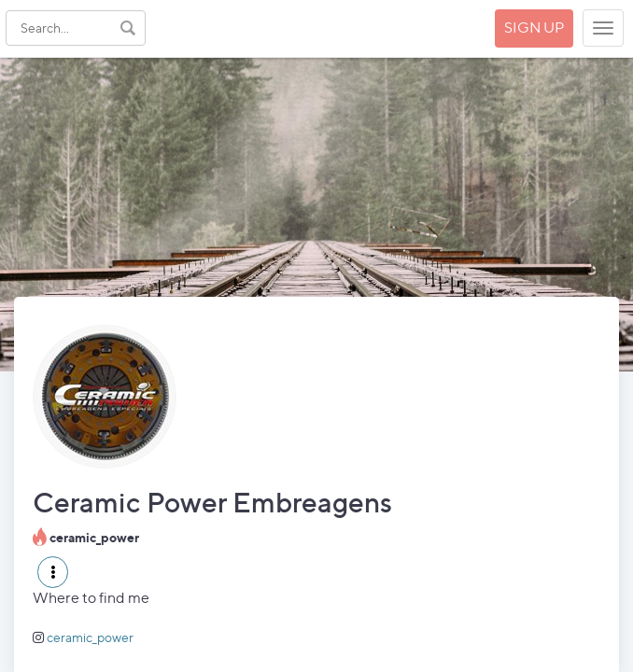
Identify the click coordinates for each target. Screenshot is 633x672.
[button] (53, 572)
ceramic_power (90, 637)
